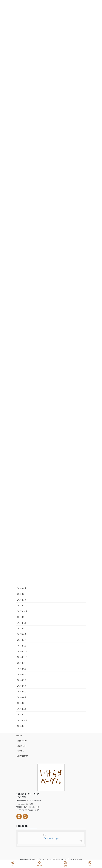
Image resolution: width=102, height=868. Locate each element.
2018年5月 (22, 594)
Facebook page (51, 838)
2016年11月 (22, 657)
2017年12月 (22, 605)
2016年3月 (22, 703)
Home (19, 736)
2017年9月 (22, 617)
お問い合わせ (22, 756)
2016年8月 (22, 674)
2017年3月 (22, 640)
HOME (13, 864)
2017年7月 (22, 623)
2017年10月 (22, 611)
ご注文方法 (21, 746)
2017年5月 (22, 628)
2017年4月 (22, 634)
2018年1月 (22, 600)
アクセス (20, 751)
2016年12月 (22, 651)
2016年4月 (22, 697)
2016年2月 (22, 709)
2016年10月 (22, 663)
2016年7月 (22, 680)
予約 (65, 864)
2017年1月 (22, 646)
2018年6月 (22, 588)
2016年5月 (22, 691)
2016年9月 (22, 669)
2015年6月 (22, 726)
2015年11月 (22, 714)
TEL (90, 864)
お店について (22, 741)
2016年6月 (22, 686)
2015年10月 (22, 720)
